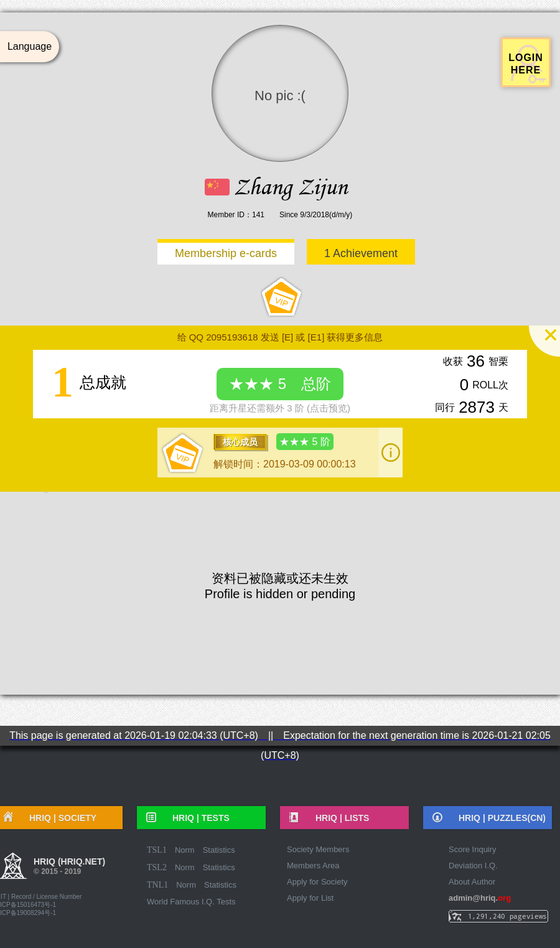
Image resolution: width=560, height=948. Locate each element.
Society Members (318, 849)
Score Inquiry (473, 849)
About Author (472, 882)
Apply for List (310, 898)
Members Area (313, 866)
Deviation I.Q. (473, 866)
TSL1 (157, 850)
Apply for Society (317, 882)
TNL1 (157, 885)
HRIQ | (197, 818)
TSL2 (157, 867)
